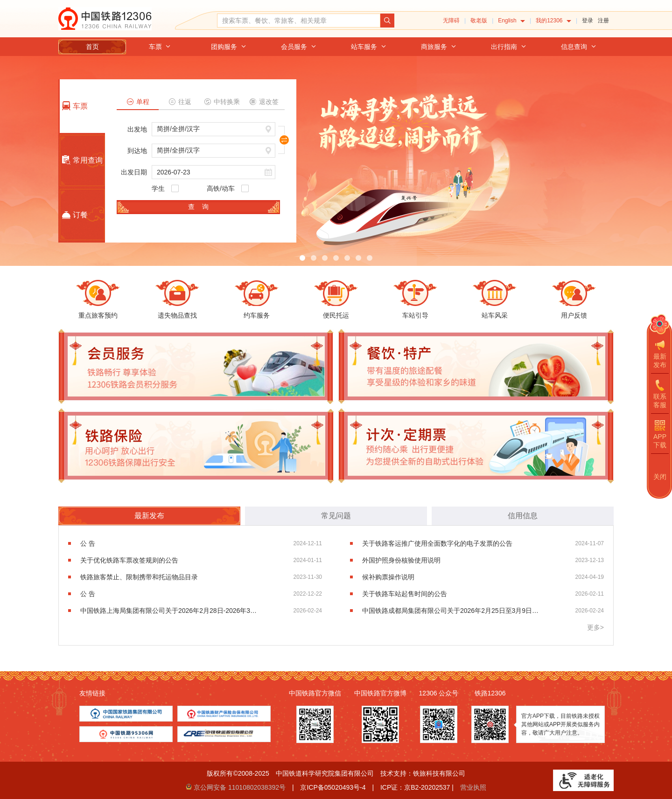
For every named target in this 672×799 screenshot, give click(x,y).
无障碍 (451, 21)
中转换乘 (222, 102)
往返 (180, 102)
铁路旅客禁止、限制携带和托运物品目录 (139, 577)
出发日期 (134, 172)
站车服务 (369, 47)
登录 (588, 21)
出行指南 (509, 47)
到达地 (137, 151)
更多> (595, 627)
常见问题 (336, 516)
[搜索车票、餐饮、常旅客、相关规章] (299, 21)
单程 (138, 102)
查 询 (198, 207)
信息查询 (579, 47)
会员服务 (299, 47)
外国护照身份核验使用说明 (401, 560)
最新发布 (149, 516)
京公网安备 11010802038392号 (240, 787)
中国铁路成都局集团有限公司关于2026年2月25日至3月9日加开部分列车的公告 (451, 611)
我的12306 (553, 21)
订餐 (74, 215)
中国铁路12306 (105, 19)
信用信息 (523, 516)
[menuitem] (511, 21)
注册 (603, 21)
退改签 (264, 102)
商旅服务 (439, 47)
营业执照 (473, 787)
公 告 (88, 543)
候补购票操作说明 (388, 577)
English (511, 21)
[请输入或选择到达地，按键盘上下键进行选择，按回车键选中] (213, 151)
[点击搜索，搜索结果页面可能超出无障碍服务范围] (387, 21)
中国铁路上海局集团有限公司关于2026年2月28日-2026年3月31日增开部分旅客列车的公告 (169, 611)
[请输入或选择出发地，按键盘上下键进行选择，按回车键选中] (213, 129)
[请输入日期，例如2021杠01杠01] (213, 172)
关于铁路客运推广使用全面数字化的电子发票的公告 (437, 543)
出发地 (137, 129)
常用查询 (81, 160)
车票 (160, 47)
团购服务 (229, 47)
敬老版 (479, 21)
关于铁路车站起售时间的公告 (405, 594)
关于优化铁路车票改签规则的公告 (129, 560)
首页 (92, 47)
